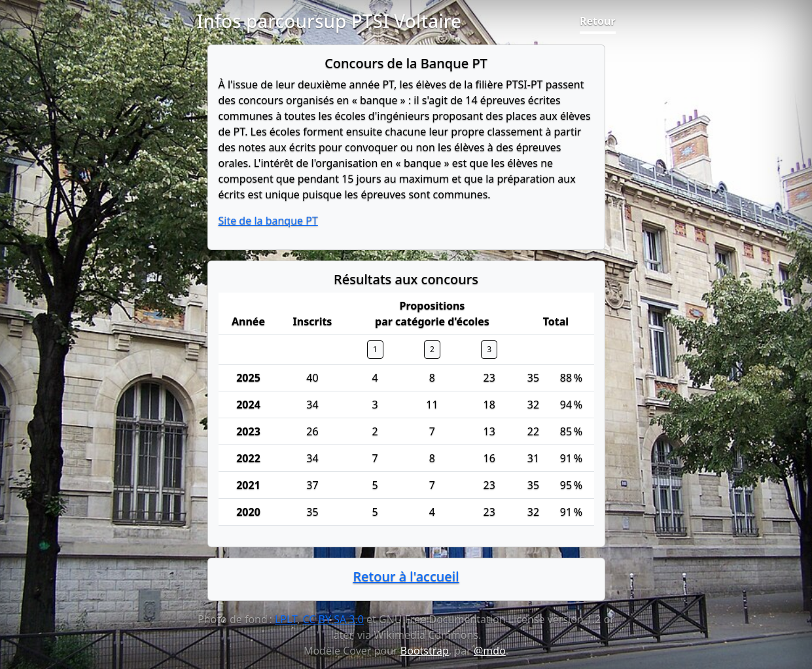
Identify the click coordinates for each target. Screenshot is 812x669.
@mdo (490, 651)
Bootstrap (425, 651)
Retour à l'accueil (406, 576)
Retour (598, 21)
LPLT (286, 619)
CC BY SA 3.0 (333, 619)
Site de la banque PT (268, 221)
